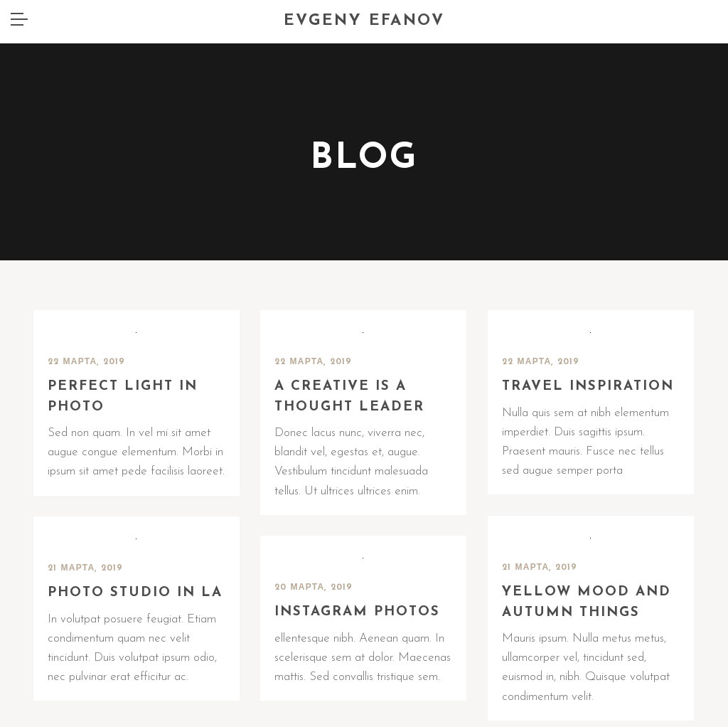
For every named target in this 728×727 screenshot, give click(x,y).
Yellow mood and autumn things (587, 603)
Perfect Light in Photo (123, 397)
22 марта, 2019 (87, 362)
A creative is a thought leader (349, 397)
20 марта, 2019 (314, 588)
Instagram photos (357, 612)
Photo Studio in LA (135, 593)
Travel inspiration (588, 387)
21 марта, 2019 (540, 568)
